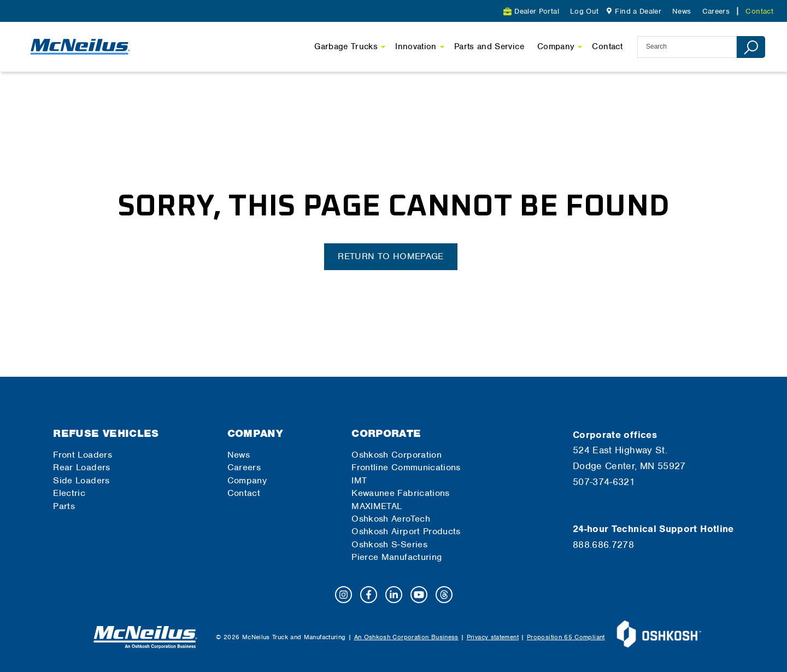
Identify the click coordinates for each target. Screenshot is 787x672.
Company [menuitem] (256, 433)
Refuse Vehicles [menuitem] (106, 433)
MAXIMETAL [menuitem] (377, 506)
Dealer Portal (537, 11)
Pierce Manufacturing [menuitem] (397, 557)
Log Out (585, 11)
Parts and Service (489, 46)
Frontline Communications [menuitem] (406, 467)
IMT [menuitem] (359, 480)
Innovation (416, 46)
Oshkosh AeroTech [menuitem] (391, 519)
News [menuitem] (682, 11)
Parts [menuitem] (64, 506)
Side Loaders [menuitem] (81, 480)
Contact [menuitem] (759, 11)
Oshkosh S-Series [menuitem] (389, 544)
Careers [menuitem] (716, 11)
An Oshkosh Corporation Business (406, 637)
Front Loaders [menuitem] (83, 455)
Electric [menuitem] (69, 493)
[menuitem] (633, 11)
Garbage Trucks (346, 46)
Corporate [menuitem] (386, 433)
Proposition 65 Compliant (566, 637)
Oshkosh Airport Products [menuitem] (406, 531)
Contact (607, 46)
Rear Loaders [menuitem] (81, 467)
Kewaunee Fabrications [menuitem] (401, 493)
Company (556, 46)
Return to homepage (390, 256)
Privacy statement (493, 637)
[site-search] (687, 47)
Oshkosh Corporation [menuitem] (397, 455)
